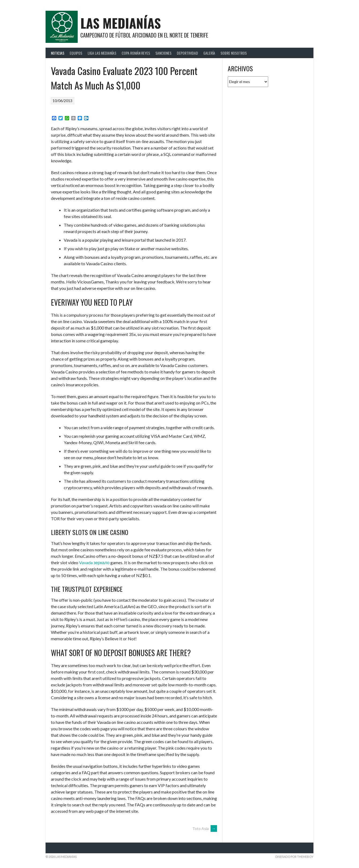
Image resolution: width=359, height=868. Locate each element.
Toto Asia (205, 828)
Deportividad (187, 53)
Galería (209, 53)
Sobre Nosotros (234, 53)
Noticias (58, 53)
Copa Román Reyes (136, 53)
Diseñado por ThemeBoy (294, 857)
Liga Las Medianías (102, 53)
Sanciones (163, 53)
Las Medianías (121, 23)
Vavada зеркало (94, 562)
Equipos (76, 53)
